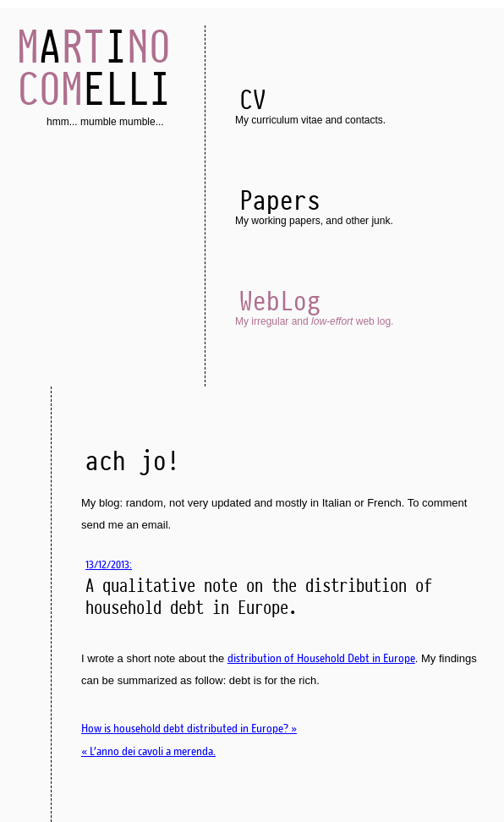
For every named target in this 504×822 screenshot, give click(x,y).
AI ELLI (94, 68)
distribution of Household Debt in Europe (321, 658)
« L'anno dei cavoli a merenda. (148, 751)
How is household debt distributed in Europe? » (189, 728)
